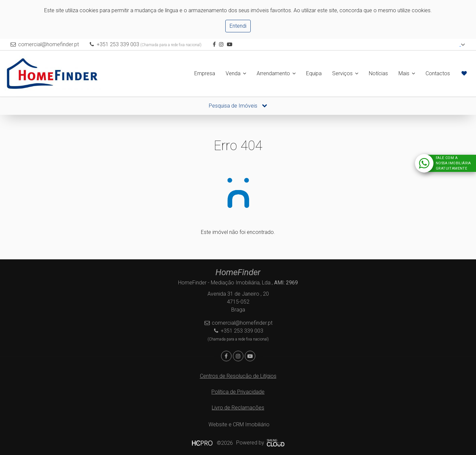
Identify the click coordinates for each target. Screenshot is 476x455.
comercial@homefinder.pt (48, 44)
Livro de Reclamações (238, 408)
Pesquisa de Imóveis (238, 106)
